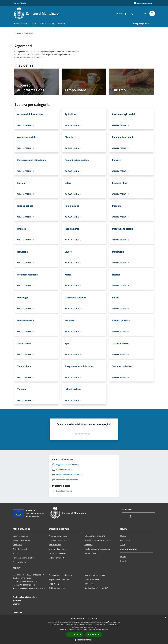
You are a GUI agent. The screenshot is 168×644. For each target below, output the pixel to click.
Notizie (123, 536)
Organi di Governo (20, 536)
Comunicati (125, 540)
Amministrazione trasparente (97, 575)
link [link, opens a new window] (107, 629)
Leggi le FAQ (54, 584)
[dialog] (84, 630)
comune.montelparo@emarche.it (31, 588)
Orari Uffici (17, 545)
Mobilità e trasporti (57, 558)
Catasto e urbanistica (57, 553)
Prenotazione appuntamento (60, 575)
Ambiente (89, 545)
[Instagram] (131, 13)
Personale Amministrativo (24, 558)
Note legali (89, 584)
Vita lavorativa (55, 545)
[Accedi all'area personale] (143, 3)
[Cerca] (152, 13)
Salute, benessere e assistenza (97, 549)
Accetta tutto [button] (75, 634)
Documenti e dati (20, 562)
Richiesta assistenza (57, 588)
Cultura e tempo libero (58, 540)
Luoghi (123, 557)
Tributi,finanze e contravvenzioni (98, 540)
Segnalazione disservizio (59, 579)
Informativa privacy (93, 579)
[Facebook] (125, 13)
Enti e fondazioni (20, 549)
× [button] (165, 618)
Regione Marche (20, 3)
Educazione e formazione (95, 536)
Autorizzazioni (90, 553)
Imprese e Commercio (58, 549)
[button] (84, 640)
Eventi (123, 561)
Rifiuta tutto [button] (94, 634)
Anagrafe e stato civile (58, 536)
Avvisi (123, 545)
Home (18, 33)
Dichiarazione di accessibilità (96, 588)
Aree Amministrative (22, 540)
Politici (16, 553)
